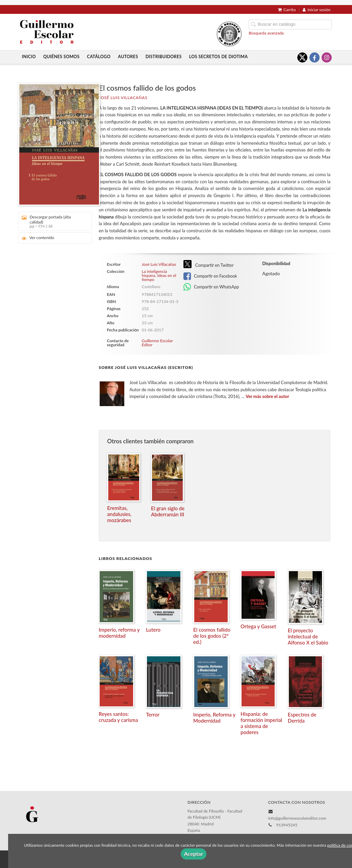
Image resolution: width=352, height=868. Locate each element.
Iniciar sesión (317, 10)
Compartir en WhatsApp (211, 287)
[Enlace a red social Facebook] (315, 57)
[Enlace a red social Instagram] (327, 57)
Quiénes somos (61, 57)
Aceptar (194, 854)
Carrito (287, 10)
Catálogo (99, 57)
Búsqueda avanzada (266, 33)
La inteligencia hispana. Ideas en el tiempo (159, 276)
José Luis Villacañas (123, 98)
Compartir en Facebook (210, 276)
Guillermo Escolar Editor (157, 343)
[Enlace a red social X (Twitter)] (302, 57)
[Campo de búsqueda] (290, 25)
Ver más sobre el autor (267, 396)
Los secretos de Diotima (219, 57)
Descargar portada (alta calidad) (53, 221)
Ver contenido (38, 238)
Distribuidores (164, 57)
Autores (128, 57)
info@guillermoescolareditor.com (297, 818)
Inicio (29, 57)
